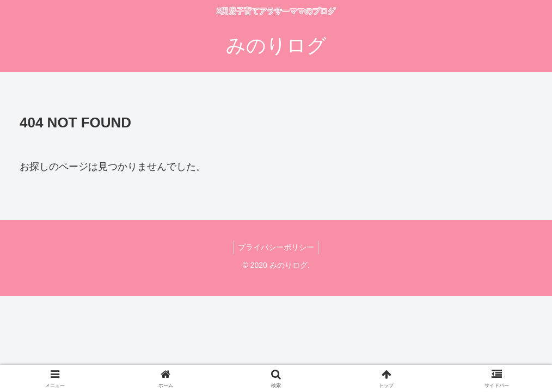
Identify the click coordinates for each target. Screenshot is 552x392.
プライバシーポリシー (276, 247)
